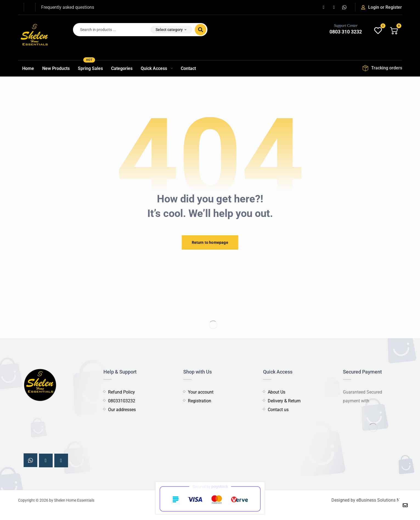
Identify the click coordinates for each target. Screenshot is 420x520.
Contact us (276, 410)
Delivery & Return (282, 401)
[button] (323, 7)
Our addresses (120, 410)
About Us (274, 392)
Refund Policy (119, 392)
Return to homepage (210, 242)
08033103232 (119, 401)
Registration (197, 401)
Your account (198, 392)
